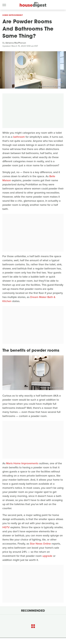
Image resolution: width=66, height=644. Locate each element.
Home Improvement (13, 15)
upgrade (47, 556)
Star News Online (40, 544)
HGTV (6, 527)
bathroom (19, 137)
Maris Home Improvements (22, 463)
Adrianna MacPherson (16, 43)
